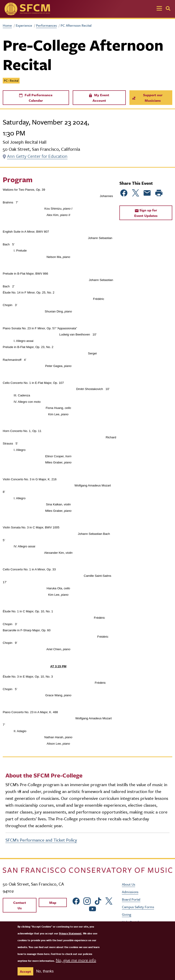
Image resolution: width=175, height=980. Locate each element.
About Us (129, 884)
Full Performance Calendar (36, 98)
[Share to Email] (147, 193)
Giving (127, 914)
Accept (25, 971)
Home (7, 25)
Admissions (130, 892)
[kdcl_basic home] (87, 870)
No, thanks (45, 971)
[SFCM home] (27, 9)
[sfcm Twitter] (109, 901)
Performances (46, 25)
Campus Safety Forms (138, 907)
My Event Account (99, 98)
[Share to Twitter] (136, 193)
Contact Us (20, 905)
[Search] (168, 8)
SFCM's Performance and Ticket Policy (41, 840)
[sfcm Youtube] (93, 908)
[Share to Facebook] (124, 193)
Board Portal (131, 899)
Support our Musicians (147, 98)
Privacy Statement (70, 933)
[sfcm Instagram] (87, 901)
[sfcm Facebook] (76, 901)
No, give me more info (76, 960)
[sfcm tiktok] (98, 901)
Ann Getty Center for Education (37, 156)
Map (53, 902)
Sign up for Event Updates (146, 213)
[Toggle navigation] (159, 9)
